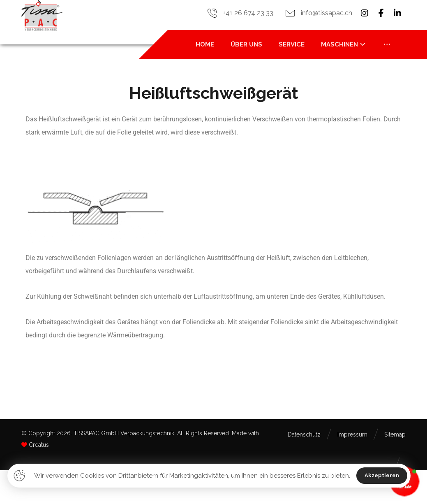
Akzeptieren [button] (382, 475)
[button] (365, 13)
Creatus (39, 445)
